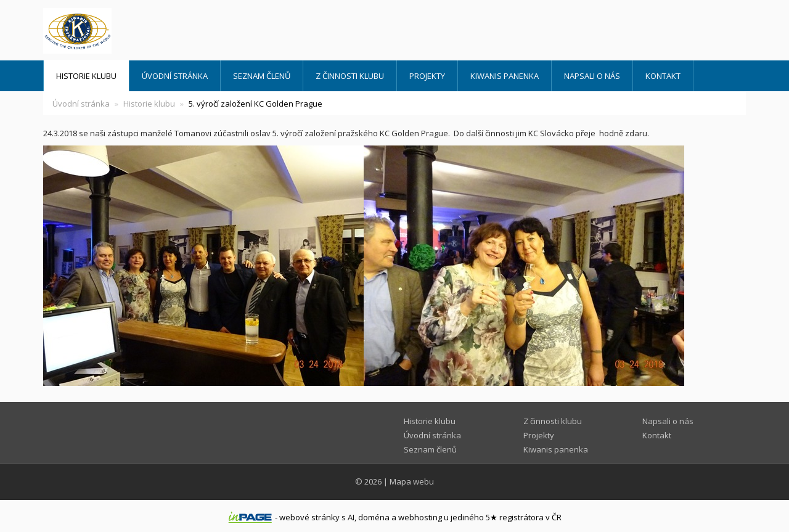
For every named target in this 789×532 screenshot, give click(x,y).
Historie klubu (86, 76)
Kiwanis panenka (505, 76)
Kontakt (663, 76)
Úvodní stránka (175, 76)
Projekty (427, 76)
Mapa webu (412, 481)
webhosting (420, 517)
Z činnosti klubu (350, 76)
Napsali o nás (592, 76)
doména (374, 517)
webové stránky (309, 517)
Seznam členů (262, 76)
